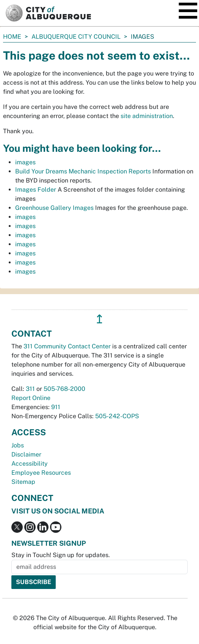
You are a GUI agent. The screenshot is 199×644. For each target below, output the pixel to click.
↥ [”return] (99, 319)
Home (12, 37)
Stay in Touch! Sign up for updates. (61, 555)
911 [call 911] (56, 407)
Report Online (31, 398)
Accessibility (30, 464)
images (25, 162)
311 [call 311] (30, 389)
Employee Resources (41, 473)
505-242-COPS (117, 416)
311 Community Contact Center (67, 346)
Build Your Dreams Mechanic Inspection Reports (83, 171)
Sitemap (23, 482)
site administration (147, 116)
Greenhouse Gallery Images (54, 208)
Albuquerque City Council (76, 37)
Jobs (18, 445)
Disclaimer (26, 454)
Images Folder (36, 190)
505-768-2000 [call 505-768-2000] (64, 389)
